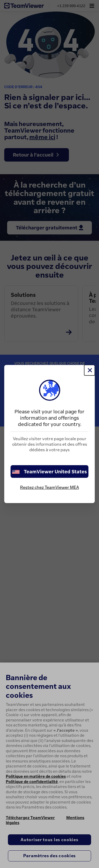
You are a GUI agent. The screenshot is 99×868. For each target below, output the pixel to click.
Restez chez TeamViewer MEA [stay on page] (49, 487)
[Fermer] (89, 370)
